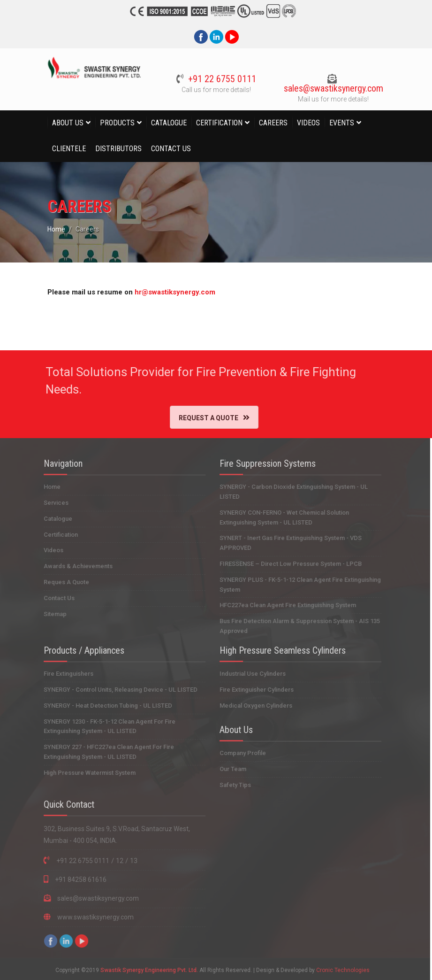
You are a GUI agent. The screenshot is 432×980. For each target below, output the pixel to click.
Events (345, 123)
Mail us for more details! (332, 99)
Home (58, 229)
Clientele (69, 149)
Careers (273, 123)
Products (121, 123)
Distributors (118, 149)
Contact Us (171, 149)
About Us (71, 123)
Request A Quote (207, 418)
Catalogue (169, 123)
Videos (308, 123)
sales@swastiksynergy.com (332, 88)
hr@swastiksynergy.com (176, 292)
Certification (223, 123)
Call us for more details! (214, 90)
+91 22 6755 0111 (220, 79)
